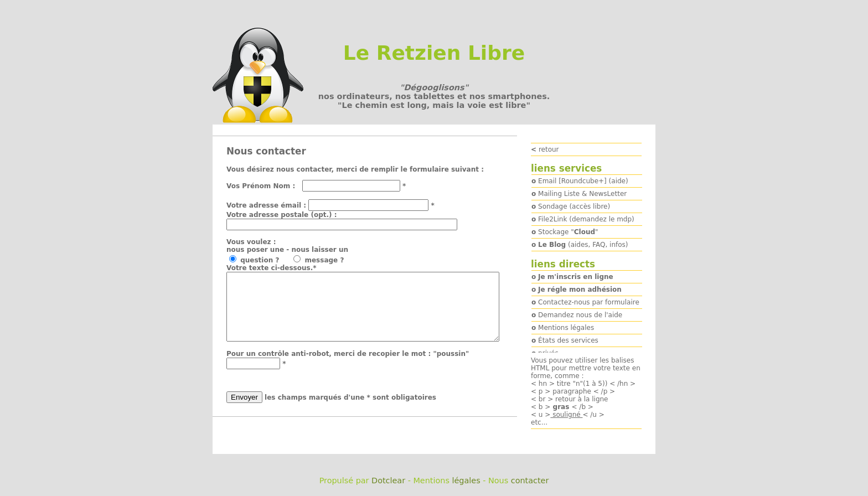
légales (466, 480)
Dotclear (388, 480)
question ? (265, 260)
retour (545, 149)
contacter (530, 480)
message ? (329, 260)
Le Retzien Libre (434, 53)
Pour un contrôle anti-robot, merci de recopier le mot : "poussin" (348, 367)
